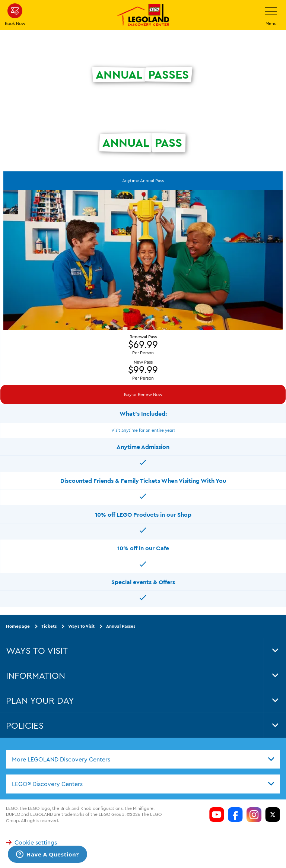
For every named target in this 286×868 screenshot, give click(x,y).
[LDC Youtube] (217, 814)
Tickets (49, 626)
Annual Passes (121, 626)
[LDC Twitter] (273, 814)
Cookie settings (31, 842)
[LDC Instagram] (254, 814)
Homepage (18, 626)
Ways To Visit (81, 626)
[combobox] (143, 759)
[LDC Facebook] (235, 814)
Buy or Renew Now (143, 394)
